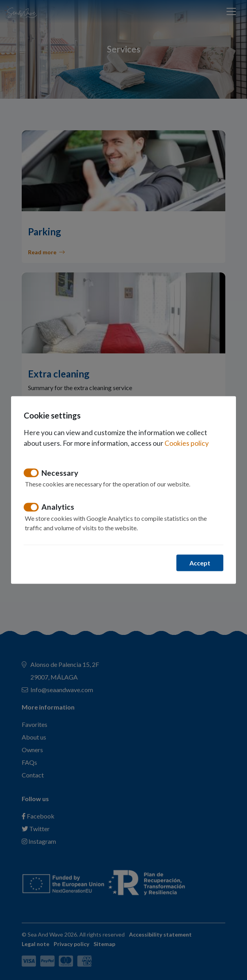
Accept (200, 562)
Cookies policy (187, 443)
